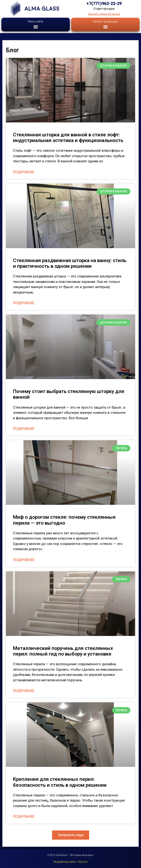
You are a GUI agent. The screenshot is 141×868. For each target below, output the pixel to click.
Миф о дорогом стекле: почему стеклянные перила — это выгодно (64, 520)
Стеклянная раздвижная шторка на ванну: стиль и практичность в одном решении (70, 263)
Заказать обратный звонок (104, 14)
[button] (36, 27)
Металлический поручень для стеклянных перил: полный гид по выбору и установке (63, 651)
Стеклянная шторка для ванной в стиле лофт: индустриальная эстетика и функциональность (68, 138)
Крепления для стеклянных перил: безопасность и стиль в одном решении (60, 782)
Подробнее (24, 172)
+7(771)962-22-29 (104, 3)
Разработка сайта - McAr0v (70, 862)
